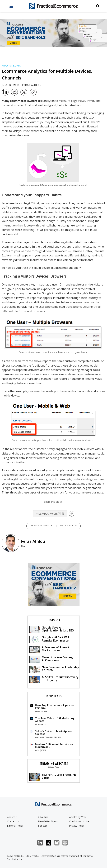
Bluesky (59, 843)
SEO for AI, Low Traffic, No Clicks (53, 777)
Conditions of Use (79, 821)
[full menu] (11, 7)
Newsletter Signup (48, 821)
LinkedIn (42, 843)
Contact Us (13, 821)
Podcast (43, 826)
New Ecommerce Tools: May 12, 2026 (54, 669)
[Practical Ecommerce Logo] (53, 6)
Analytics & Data (11, 66)
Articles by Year (78, 817)
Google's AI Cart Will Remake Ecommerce (49, 639)
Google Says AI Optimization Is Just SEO (52, 629)
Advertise (43, 817)
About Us (12, 817)
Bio (23, 546)
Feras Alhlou (32, 85)
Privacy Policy (77, 826)
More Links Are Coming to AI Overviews (53, 659)
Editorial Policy (15, 826)
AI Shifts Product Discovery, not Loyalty (54, 679)
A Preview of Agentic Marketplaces (50, 649)
